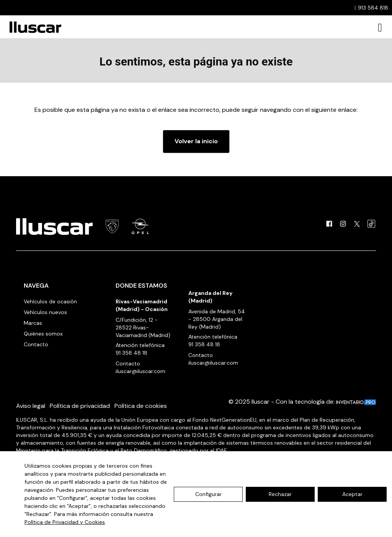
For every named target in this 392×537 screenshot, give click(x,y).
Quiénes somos (43, 334)
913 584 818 (371, 8)
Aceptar (352, 494)
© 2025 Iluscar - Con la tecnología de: (302, 402)
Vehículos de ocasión (50, 301)
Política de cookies (141, 406)
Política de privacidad (80, 406)
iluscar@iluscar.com (140, 371)
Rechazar (280, 494)
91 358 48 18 (131, 353)
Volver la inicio (196, 141)
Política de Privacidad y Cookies (65, 522)
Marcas (33, 323)
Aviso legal (31, 406)
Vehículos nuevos (45, 312)
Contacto (36, 344)
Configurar (208, 494)
